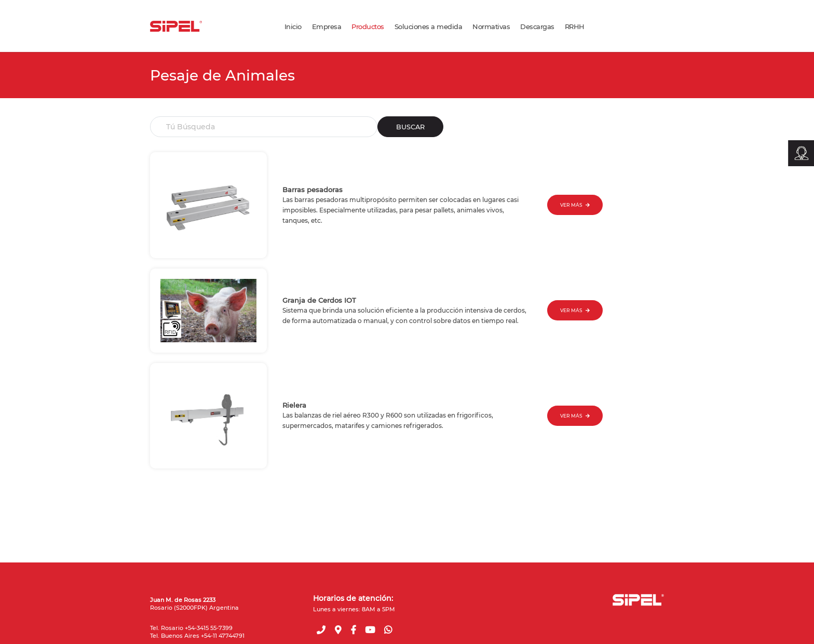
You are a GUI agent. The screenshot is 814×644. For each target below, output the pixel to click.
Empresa (327, 26)
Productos (368, 26)
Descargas (537, 26)
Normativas (491, 26)
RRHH (575, 26)
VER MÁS (575, 205)
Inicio (293, 26)
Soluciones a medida (429, 26)
